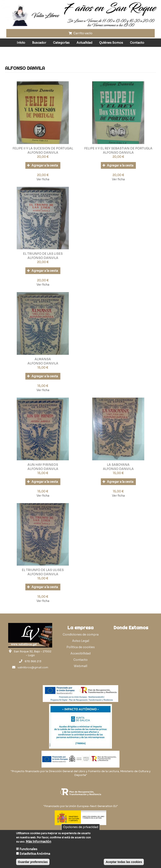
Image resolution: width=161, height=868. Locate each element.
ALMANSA (43, 359)
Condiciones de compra (81, 635)
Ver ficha (43, 179)
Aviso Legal (81, 641)
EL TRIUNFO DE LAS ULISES (43, 570)
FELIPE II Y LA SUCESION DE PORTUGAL (43, 148)
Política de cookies (81, 647)
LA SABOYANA (118, 465)
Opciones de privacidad (81, 827)
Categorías (61, 43)
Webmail (80, 666)
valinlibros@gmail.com (33, 667)
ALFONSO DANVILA (43, 153)
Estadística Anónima (35, 854)
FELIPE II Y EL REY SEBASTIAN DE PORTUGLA (118, 148)
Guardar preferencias (33, 862)
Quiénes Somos (111, 43)
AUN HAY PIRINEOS (43, 465)
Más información (38, 842)
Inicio (21, 43)
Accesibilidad (80, 653)
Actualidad (84, 43)
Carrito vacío (80, 33)
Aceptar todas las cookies (124, 862)
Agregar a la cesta (42, 165)
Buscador (39, 43)
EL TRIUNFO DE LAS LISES (43, 254)
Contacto (137, 43)
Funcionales (28, 849)
